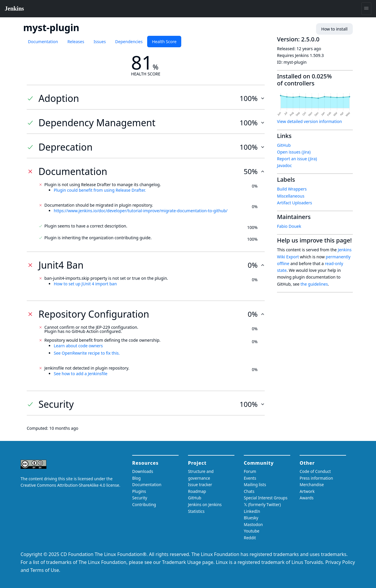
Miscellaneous (291, 196)
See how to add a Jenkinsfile (81, 374)
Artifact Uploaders (294, 203)
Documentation (43, 42)
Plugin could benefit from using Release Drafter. (100, 190)
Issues (100, 42)
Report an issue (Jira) (297, 159)
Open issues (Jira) (294, 152)
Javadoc (284, 165)
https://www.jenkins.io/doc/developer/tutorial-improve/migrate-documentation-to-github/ (141, 211)
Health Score (164, 42)
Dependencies (129, 42)
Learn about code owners (78, 346)
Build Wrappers (292, 189)
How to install (334, 29)
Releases (76, 42)
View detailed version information (309, 121)
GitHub (284, 145)
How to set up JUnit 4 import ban (85, 284)
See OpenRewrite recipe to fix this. (87, 353)
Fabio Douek (289, 226)
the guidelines (314, 284)
